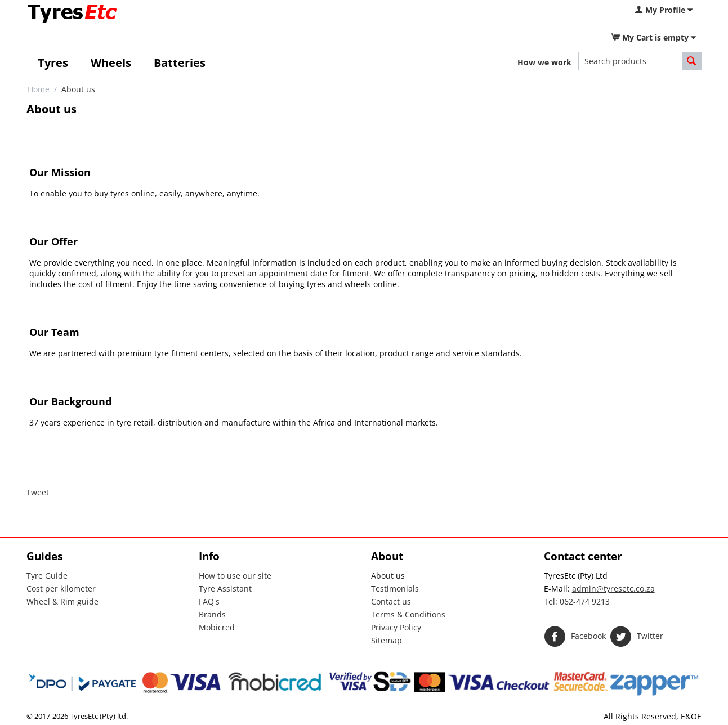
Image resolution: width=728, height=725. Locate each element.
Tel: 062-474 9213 (577, 601)
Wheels (111, 63)
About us (388, 576)
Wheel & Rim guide (62, 601)
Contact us (391, 601)
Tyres (53, 63)
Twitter (637, 637)
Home (39, 89)
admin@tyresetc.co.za (613, 588)
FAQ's (209, 601)
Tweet (38, 492)
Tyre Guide (47, 576)
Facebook (575, 637)
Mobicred (217, 627)
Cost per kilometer (61, 588)
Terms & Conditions (408, 614)
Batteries (180, 63)
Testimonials (395, 588)
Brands (212, 614)
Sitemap (387, 640)
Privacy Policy (396, 627)
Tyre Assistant (225, 588)
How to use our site (235, 576)
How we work (544, 62)
